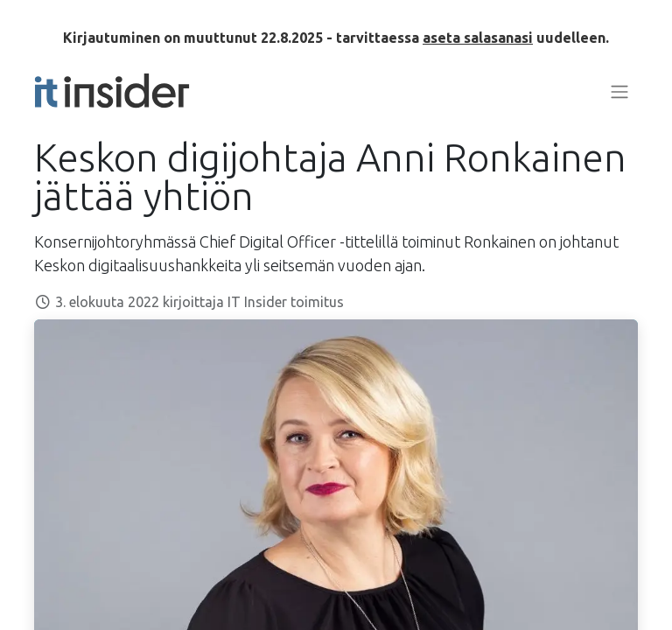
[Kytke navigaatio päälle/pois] (619, 91)
